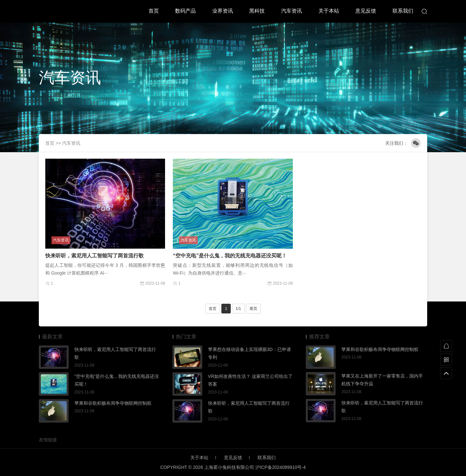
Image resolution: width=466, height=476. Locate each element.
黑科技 (257, 11)
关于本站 (329, 11)
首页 (154, 11)
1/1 (238, 309)
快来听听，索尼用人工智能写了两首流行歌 (94, 256)
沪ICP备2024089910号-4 (281, 467)
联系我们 (403, 11)
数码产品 (185, 11)
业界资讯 (223, 11)
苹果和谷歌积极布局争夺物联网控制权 (113, 403)
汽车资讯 (292, 11)
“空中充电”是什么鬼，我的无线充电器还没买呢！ (230, 256)
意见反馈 (366, 11)
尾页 (253, 309)
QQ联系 (446, 346)
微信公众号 (416, 143)
